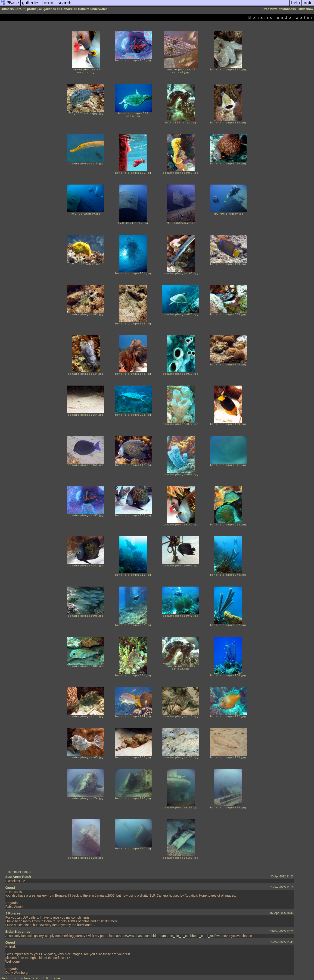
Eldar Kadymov (18, 931)
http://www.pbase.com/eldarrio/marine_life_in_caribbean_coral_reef (167, 936)
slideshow (306, 9)
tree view (270, 9)
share (27, 872)
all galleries (48, 9)
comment (15, 872)
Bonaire (67, 9)
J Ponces (13, 913)
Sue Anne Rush (18, 877)
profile (32, 9)
